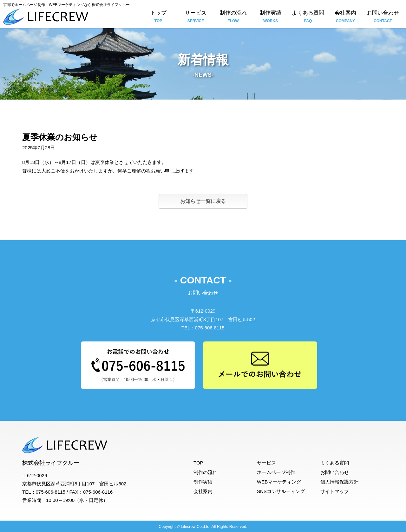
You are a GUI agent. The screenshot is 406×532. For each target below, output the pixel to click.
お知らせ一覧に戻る (203, 201)
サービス (196, 17)
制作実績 (271, 17)
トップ (158, 17)
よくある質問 (308, 17)
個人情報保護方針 (339, 482)
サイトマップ (335, 491)
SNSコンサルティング (281, 491)
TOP (198, 463)
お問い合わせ (383, 17)
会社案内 (345, 17)
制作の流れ (233, 17)
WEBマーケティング (279, 482)
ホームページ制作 (276, 472)
